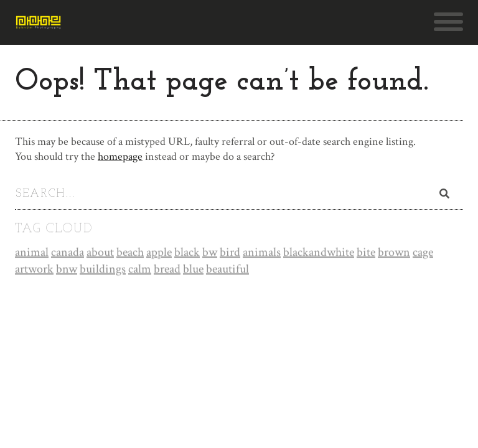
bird (230, 253)
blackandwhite (319, 253)
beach (130, 253)
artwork (34, 269)
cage (423, 253)
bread (167, 269)
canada (68, 253)
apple (159, 253)
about (100, 253)
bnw (67, 269)
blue (193, 269)
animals (262, 253)
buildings (103, 269)
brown (394, 253)
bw (210, 253)
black (187, 253)
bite (366, 253)
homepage (120, 156)
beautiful (227, 269)
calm (140, 269)
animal (32, 253)
